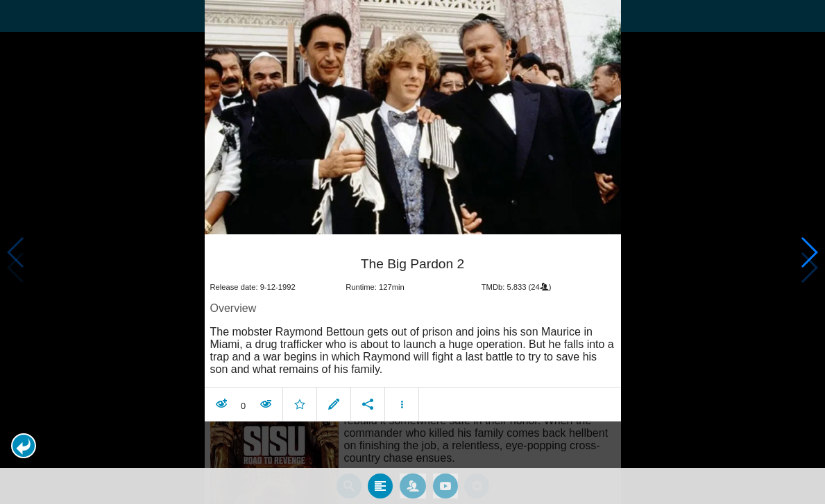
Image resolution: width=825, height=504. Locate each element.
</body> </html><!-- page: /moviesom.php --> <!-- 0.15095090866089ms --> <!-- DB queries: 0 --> (412, 252)
